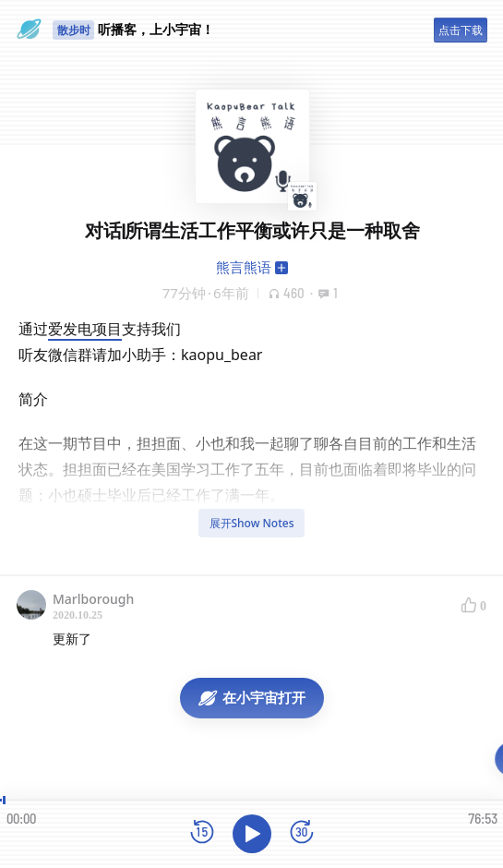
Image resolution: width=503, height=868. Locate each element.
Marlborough (93, 599)
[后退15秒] (202, 833)
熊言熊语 (244, 267)
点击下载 (461, 30)
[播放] (252, 834)
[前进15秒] (302, 833)
